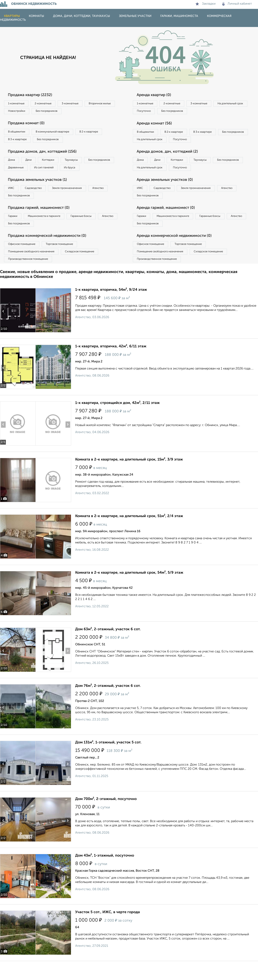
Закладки (205, 4)
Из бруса (15, 180)
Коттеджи (56, 163)
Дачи (33, 163)
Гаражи (14, 231)
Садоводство (38, 201)
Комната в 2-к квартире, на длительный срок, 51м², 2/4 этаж (129, 535)
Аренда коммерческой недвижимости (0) (178, 252)
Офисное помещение (24, 261)
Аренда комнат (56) (157, 125)
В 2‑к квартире (99, 133)
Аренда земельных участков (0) (168, 193)
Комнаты (36, 16)
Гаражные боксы (90, 231)
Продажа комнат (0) (29, 125)
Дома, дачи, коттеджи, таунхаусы (82, 16)
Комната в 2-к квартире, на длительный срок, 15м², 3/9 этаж (129, 478)
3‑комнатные (79, 104)
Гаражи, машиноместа (179, 16)
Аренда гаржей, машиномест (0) (169, 222)
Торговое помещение (67, 261)
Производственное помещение (30, 277)
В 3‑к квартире (19, 142)
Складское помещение (87, 269)
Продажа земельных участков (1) (41, 193)
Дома (13, 163)
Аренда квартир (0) (156, 95)
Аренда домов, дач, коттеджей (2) (171, 163)
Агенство (111, 201)
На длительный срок (152, 112)
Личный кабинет (237, 4)
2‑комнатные (48, 104)
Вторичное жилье (21, 112)
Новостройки (55, 112)
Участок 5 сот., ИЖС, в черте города (108, 931)
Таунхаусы (83, 163)
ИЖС (13, 201)
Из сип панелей (86, 172)
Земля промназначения (76, 201)
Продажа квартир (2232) (32, 95)
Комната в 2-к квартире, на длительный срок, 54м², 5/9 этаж (129, 592)
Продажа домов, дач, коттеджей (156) (46, 155)
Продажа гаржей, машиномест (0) (42, 222)
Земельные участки (135, 16)
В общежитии (18, 133)
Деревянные (54, 172)
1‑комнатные (18, 104)
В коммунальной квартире (58, 133)
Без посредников (89, 112)
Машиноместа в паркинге (49, 231)
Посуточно (185, 112)
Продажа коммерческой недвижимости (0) (51, 252)
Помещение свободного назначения (34, 269)
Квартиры (12, 16)
